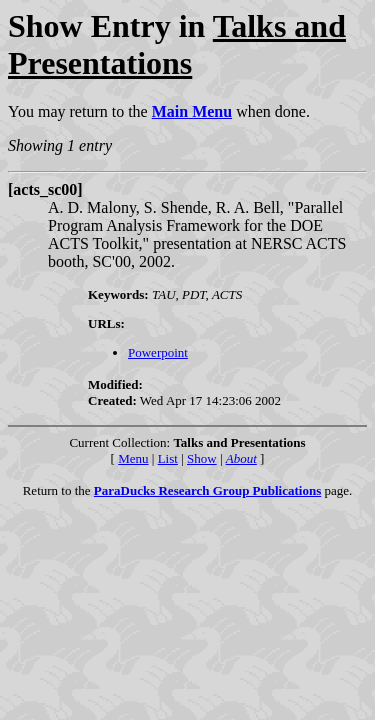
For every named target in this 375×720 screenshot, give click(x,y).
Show (202, 458)
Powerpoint (158, 352)
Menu (133, 458)
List (168, 458)
